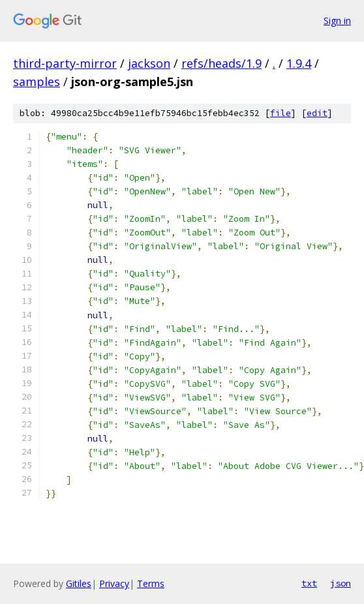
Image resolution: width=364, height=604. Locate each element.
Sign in (337, 21)
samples (37, 82)
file (281, 113)
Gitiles (79, 583)
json (341, 583)
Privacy (114, 583)
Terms (151, 583)
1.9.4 (299, 63)
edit (317, 113)
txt (309, 583)
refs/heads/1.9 (221, 63)
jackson (149, 63)
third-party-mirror (65, 63)
